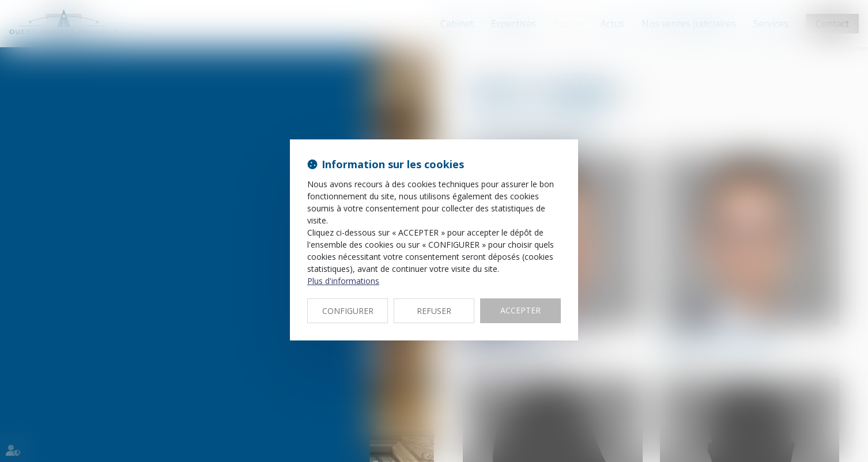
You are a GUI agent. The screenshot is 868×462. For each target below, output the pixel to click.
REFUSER (434, 311)
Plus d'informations (343, 281)
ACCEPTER (520, 310)
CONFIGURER (348, 311)
